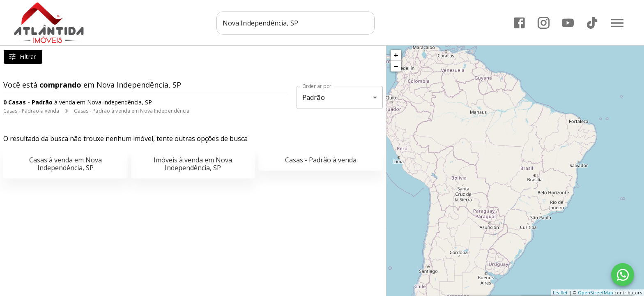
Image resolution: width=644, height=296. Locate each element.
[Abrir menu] (617, 23)
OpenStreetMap (596, 293)
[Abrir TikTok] (592, 23)
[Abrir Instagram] (543, 23)
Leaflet (560, 293)
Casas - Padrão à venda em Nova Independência (132, 111)
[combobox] (296, 23)
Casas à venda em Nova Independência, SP (66, 164)
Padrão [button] (314, 97)
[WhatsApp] (623, 275)
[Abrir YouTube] (567, 23)
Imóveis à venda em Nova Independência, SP (193, 164)
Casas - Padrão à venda (31, 111)
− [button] (396, 66)
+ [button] (396, 55)
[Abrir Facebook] (519, 23)
